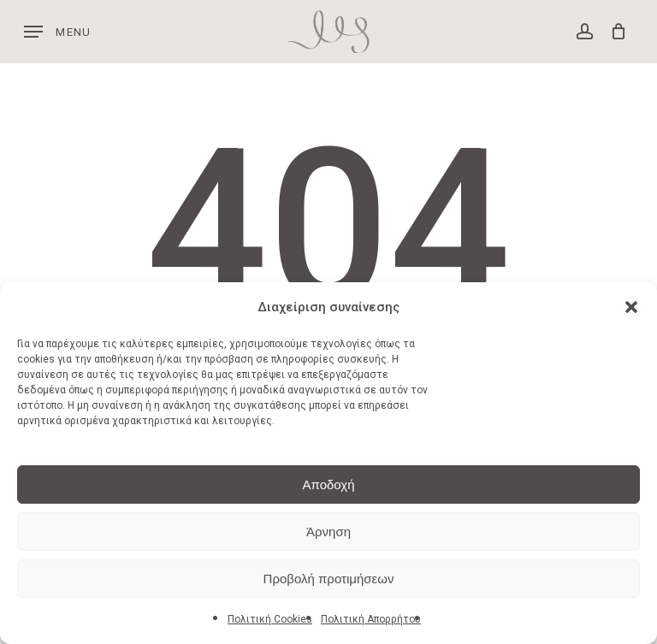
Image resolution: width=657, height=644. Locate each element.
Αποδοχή (329, 484)
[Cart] (614, 32)
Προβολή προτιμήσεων (329, 579)
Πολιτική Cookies (270, 619)
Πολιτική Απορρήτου (371, 619)
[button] (631, 307)
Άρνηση (328, 532)
